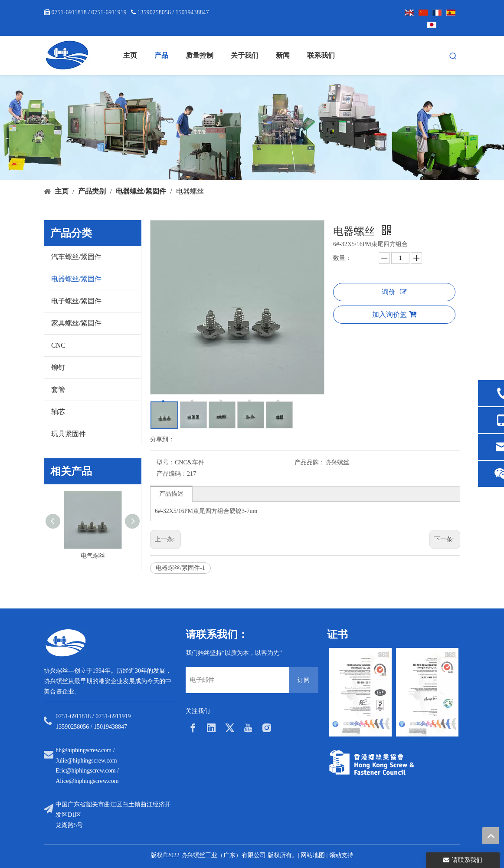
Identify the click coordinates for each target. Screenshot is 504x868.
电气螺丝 (93, 556)
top (491, 835)
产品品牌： (310, 462)
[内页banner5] (252, 128)
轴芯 (58, 412)
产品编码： (172, 474)
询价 (394, 292)
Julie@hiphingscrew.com (86, 761)
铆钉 (58, 367)
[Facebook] (193, 728)
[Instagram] (267, 728)
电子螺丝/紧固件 (76, 301)
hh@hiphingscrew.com (83, 750)
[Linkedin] (211, 728)
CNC (58, 345)
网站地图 (313, 855)
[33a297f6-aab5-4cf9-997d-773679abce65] (371, 762)
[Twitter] (230, 728)
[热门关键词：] (453, 56)
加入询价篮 (394, 314)
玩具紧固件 (69, 434)
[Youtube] (248, 728)
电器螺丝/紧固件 (76, 279)
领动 (335, 855)
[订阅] (304, 680)
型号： (166, 462)
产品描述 (171, 494)
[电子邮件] (235, 680)
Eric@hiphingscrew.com (85, 771)
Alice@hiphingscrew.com (87, 781)
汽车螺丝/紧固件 (76, 257)
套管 (58, 390)
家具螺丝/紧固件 (76, 323)
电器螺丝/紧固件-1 (180, 568)
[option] (360, 692)
